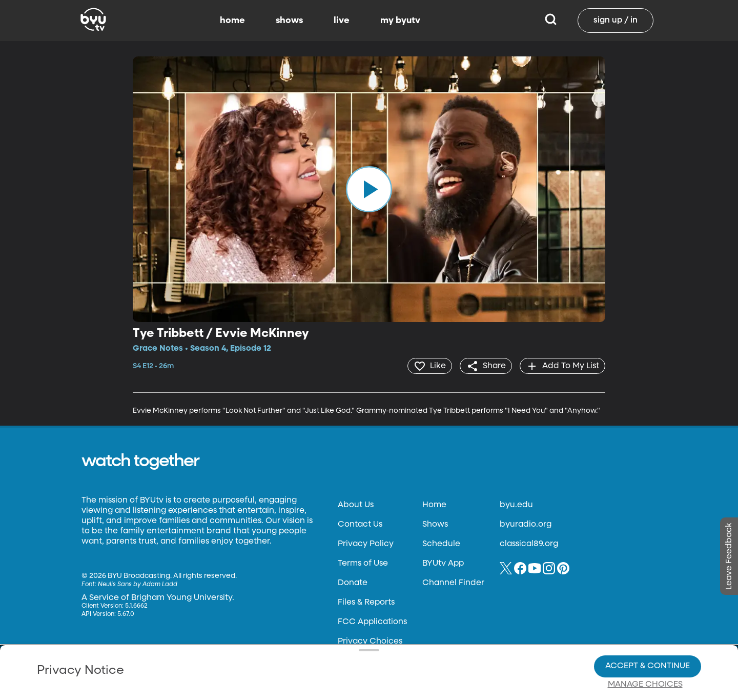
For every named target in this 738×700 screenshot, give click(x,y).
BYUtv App (443, 563)
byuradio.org (526, 524)
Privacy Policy (366, 544)
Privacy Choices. (384, 630)
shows (289, 21)
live (342, 21)
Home (434, 505)
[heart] (428, 366)
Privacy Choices (251, 657)
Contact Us (360, 524)
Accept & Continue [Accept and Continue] (648, 631)
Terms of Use (363, 563)
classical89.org (529, 544)
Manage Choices (645, 649)
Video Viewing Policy (326, 649)
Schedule (441, 544)
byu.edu (516, 505)
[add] (562, 366)
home (232, 21)
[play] (369, 189)
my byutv (400, 21)
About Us (356, 505)
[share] (485, 366)
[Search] (551, 21)
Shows (435, 524)
